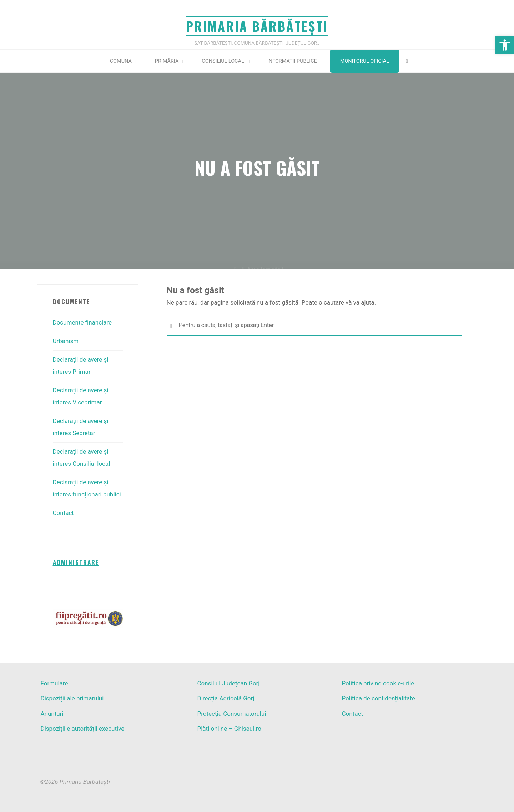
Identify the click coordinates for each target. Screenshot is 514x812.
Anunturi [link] (52, 714)
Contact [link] (63, 513)
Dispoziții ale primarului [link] (72, 698)
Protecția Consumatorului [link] (231, 714)
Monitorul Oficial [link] (365, 61)
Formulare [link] (54, 683)
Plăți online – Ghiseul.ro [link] (229, 729)
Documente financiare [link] (82, 322)
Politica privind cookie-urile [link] (378, 683)
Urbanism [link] (66, 341)
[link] (505, 45)
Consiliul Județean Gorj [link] (228, 683)
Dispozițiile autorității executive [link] (83, 729)
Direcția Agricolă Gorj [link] (226, 698)
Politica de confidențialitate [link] (378, 698)
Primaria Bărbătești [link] (257, 26)
